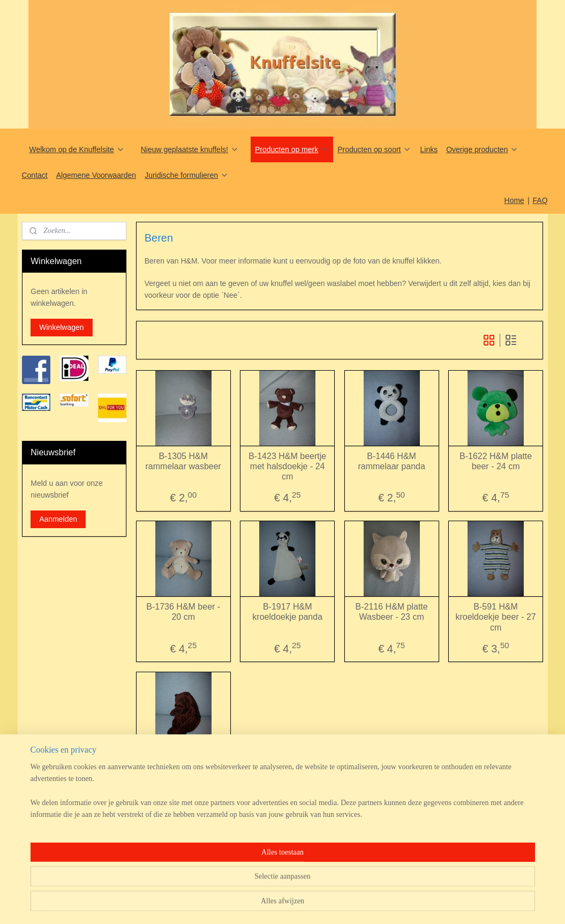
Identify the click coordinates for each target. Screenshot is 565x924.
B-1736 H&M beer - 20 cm (183, 612)
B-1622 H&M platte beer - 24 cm (496, 461)
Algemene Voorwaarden (96, 175)
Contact (34, 175)
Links (429, 149)
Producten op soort (374, 149)
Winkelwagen (61, 327)
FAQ (540, 200)
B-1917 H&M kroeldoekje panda (287, 612)
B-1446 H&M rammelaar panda (391, 461)
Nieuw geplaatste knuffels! (190, 149)
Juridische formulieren (187, 175)
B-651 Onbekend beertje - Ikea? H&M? (183, 762)
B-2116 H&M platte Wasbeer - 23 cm (391, 612)
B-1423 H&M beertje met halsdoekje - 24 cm (287, 466)
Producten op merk (292, 149)
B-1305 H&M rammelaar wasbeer (183, 461)
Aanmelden (58, 519)
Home (514, 200)
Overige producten (482, 149)
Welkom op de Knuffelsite (77, 149)
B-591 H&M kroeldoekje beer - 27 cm (495, 617)
